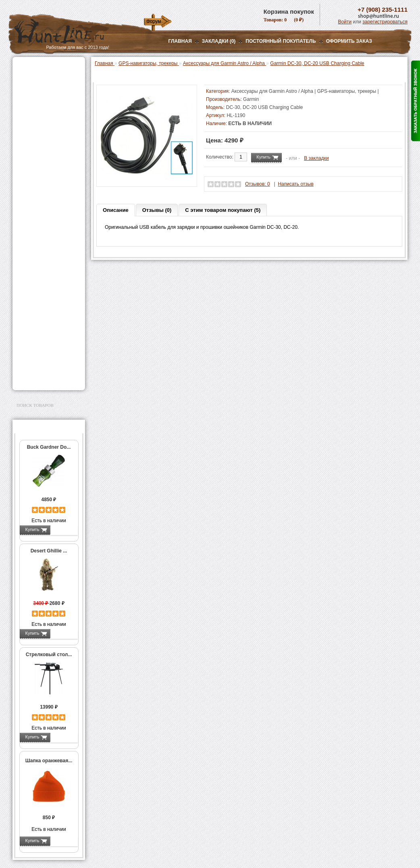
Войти (345, 22)
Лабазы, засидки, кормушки (38, 141)
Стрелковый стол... (49, 655)
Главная (180, 41)
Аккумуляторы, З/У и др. (47, 184)
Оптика (26, 88)
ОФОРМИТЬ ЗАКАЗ (349, 41)
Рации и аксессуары (42, 118)
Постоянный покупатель (281, 41)
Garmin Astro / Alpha (47, 228)
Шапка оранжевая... (49, 761)
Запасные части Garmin (51, 251)
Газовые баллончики (43, 67)
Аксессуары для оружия (47, 295)
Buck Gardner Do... (49, 447)
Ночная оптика (35, 98)
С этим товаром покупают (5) (223, 210)
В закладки (316, 158)
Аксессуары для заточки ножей (47, 354)
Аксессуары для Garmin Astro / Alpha (49, 240)
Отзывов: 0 (258, 184)
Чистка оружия (36, 316)
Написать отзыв (295, 184)
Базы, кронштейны (41, 108)
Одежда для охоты (40, 270)
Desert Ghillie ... (49, 551)
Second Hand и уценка (44, 377)
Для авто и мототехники (47, 367)
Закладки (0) (219, 41)
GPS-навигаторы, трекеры (39, 217)
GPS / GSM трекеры (47, 259)
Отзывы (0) (157, 210)
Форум (154, 21)
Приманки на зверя (41, 154)
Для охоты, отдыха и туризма (43, 328)
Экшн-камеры (34, 204)
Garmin (251, 99)
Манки (25, 128)
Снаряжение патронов (45, 164)
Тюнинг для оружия (41, 305)
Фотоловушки (34, 194)
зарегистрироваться (385, 22)
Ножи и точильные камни (48, 341)
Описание (116, 210)
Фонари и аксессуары (44, 174)
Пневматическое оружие (47, 77)
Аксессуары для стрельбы (37, 282)
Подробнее (64, 529)
